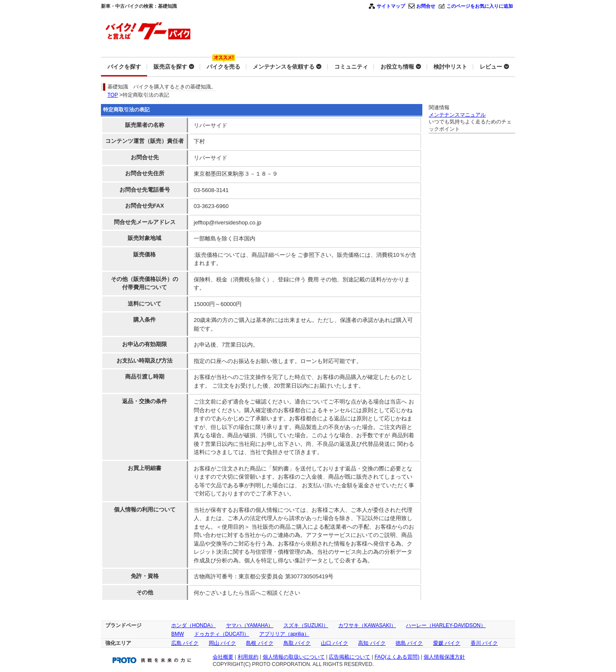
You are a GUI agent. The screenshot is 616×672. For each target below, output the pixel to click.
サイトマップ (391, 6)
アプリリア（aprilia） (284, 634)
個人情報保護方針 (444, 657)
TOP (113, 95)
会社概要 (223, 657)
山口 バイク (335, 643)
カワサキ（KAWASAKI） (367, 625)
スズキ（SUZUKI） (306, 625)
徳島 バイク (409, 643)
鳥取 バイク (297, 643)
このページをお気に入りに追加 (480, 6)
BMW (178, 634)
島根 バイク (259, 643)
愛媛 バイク (447, 643)
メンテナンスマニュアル (457, 115)
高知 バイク (372, 643)
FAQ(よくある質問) (397, 657)
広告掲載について (349, 657)
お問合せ (426, 6)
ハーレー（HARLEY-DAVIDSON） (446, 625)
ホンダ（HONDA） (193, 625)
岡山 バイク (222, 643)
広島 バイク (185, 643)
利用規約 (248, 657)
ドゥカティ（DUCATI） (222, 634)
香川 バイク (484, 643)
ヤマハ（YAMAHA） (250, 625)
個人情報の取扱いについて (294, 657)
